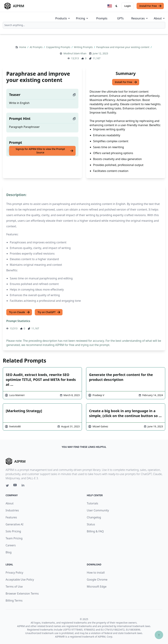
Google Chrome (97, 580)
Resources (140, 18)
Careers (11, 545)
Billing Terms (14, 600)
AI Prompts (36, 47)
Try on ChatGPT (49, 312)
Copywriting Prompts (59, 47)
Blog (9, 552)
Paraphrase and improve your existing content (123, 47)
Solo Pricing (13, 531)
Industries (12, 510)
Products (63, 18)
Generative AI (14, 524)
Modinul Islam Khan (75, 53)
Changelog (94, 517)
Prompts (102, 18)
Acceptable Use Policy (20, 580)
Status (91, 524)
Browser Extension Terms (22, 594)
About (160, 18)
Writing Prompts (84, 47)
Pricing (82, 18)
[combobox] (84, 25)
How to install (96, 573)
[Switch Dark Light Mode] (117, 6)
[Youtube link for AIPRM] (15, 486)
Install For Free (151, 6)
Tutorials (92, 503)
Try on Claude (19, 312)
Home (23, 47)
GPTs (120, 18)
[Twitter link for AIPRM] (7, 486)
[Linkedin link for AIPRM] (24, 486)
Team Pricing (14, 538)
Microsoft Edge (97, 587)
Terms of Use (14, 587)
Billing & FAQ (95, 531)
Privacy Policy (14, 573)
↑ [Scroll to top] (159, 635)
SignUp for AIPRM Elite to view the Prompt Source (45, 151)
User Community (98, 510)
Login (128, 6)
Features (11, 517)
